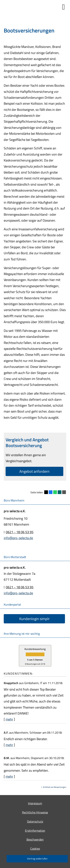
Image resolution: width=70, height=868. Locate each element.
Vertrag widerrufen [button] (37, 859)
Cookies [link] (35, 849)
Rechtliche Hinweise (35, 812)
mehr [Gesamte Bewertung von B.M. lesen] (9, 776)
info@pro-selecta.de (18, 538)
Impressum (35, 803)
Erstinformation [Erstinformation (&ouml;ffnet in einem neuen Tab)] (35, 831)
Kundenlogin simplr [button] (34, 619)
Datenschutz (35, 821)
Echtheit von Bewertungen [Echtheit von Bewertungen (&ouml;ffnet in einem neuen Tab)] (55, 787)
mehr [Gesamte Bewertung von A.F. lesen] (9, 745)
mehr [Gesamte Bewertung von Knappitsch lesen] (9, 719)
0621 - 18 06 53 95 (20, 532)
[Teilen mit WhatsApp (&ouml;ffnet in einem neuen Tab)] (55, 492)
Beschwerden (35, 839)
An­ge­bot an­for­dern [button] (34, 471)
